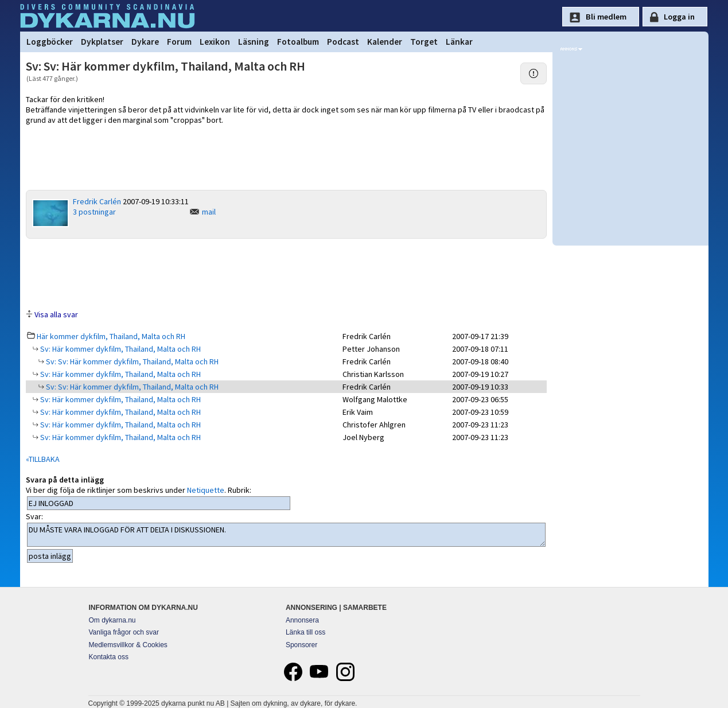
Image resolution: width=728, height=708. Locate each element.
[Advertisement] (286, 273)
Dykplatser (102, 42)
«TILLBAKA (43, 459)
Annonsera (302, 620)
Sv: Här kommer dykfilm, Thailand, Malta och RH (120, 349)
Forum (179, 42)
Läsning (254, 42)
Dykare (145, 42)
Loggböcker (50, 42)
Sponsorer (301, 645)
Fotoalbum (298, 42)
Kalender (385, 42)
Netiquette (206, 490)
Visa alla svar (56, 314)
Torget (424, 42)
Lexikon (215, 42)
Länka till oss (305, 632)
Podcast (343, 42)
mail (209, 212)
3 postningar (94, 212)
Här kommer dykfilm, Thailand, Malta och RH (111, 336)
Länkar (459, 42)
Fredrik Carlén (97, 201)
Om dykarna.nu (112, 620)
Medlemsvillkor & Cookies (128, 645)
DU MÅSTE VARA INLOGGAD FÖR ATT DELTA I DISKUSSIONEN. (287, 535)
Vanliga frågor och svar (124, 632)
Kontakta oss (109, 657)
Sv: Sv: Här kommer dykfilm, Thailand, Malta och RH (131, 361)
